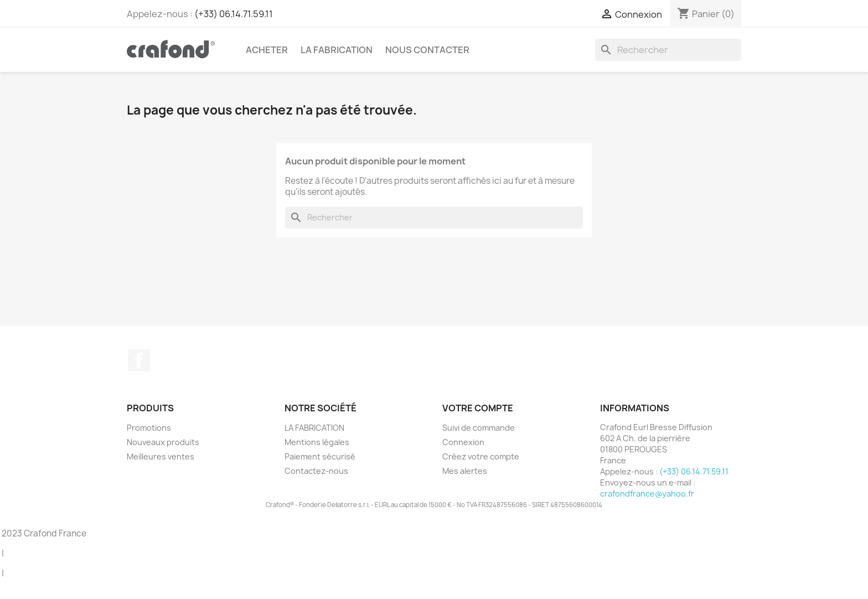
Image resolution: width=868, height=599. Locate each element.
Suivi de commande (479, 428)
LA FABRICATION (337, 50)
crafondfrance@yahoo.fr (647, 494)
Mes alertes (465, 471)
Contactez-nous (316, 471)
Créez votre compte (481, 456)
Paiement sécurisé (320, 456)
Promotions (149, 428)
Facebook (139, 360)
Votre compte (478, 408)
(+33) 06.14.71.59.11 (234, 14)
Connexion (463, 442)
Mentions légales (317, 442)
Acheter (267, 50)
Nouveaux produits (163, 442)
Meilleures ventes (161, 456)
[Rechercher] (668, 50)
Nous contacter (427, 50)
